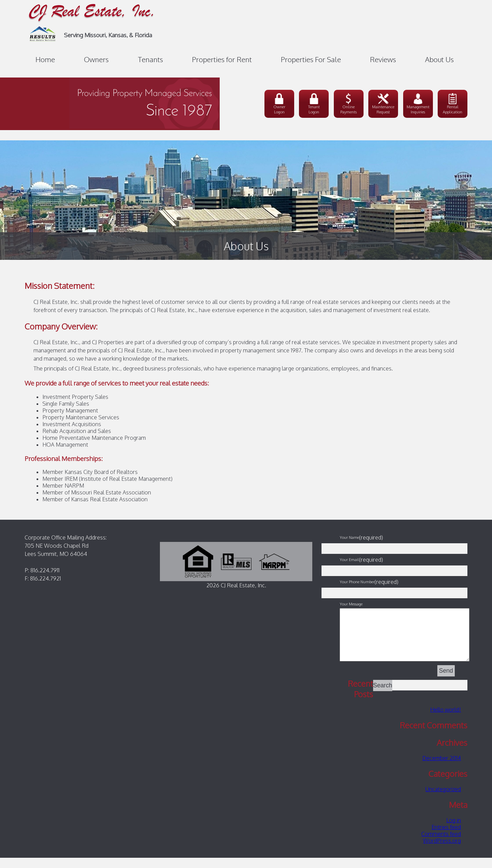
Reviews (383, 59)
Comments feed (441, 844)
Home (45, 59)
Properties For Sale (311, 59)
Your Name (349, 537)
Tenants (150, 59)
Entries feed (446, 837)
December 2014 (442, 768)
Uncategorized (443, 799)
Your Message (351, 604)
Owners (96, 59)
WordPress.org (442, 851)
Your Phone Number (357, 582)
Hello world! (446, 720)
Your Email (349, 559)
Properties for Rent (222, 59)
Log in (454, 830)
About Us (439, 59)
